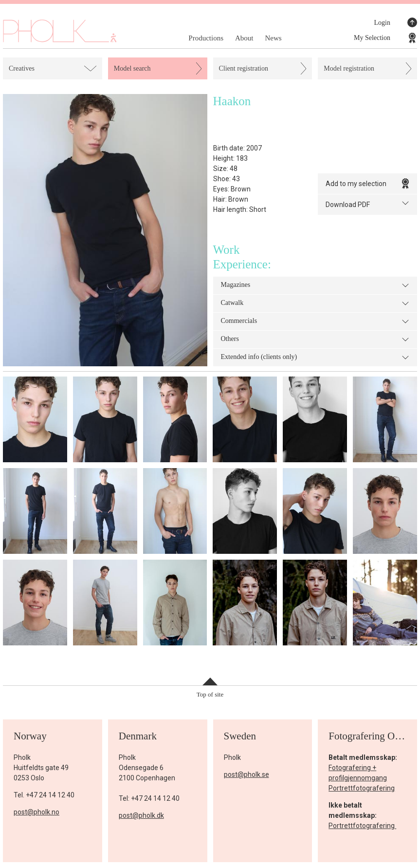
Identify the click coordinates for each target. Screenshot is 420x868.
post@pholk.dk (141, 815)
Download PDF (367, 204)
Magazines (315, 285)
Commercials (315, 321)
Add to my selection (367, 184)
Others (315, 340)
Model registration (349, 68)
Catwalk (315, 303)
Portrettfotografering (362, 788)
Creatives (22, 68)
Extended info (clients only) (315, 358)
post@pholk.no (37, 812)
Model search (132, 68)
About (244, 38)
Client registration (244, 68)
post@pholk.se (247, 774)
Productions (206, 38)
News (273, 38)
